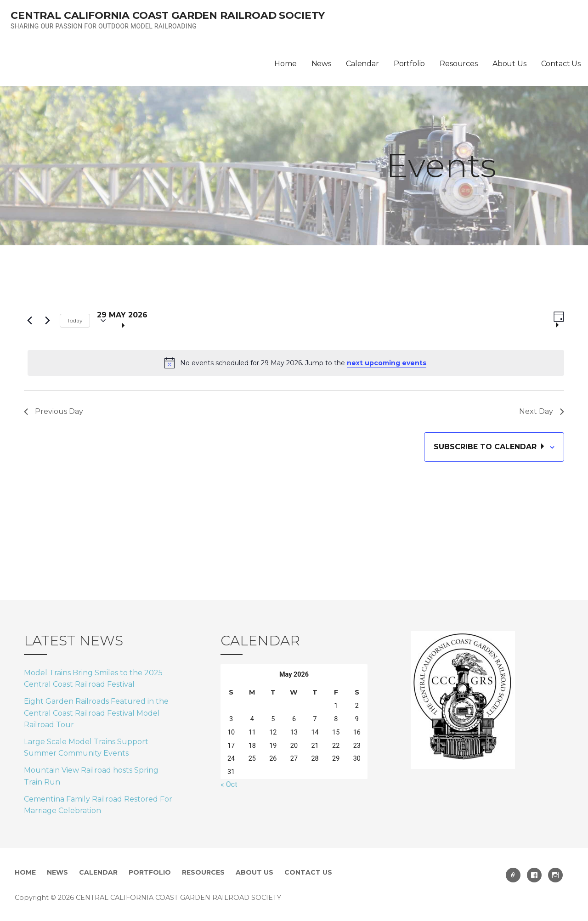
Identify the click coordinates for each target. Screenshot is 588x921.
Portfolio (410, 64)
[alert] (296, 363)
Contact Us (561, 64)
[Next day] (47, 321)
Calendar (362, 64)
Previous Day (54, 411)
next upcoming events (387, 363)
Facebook (534, 875)
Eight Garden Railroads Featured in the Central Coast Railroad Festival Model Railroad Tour (96, 713)
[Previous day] (29, 321)
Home (285, 64)
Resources (459, 64)
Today (75, 320)
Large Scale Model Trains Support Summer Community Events (86, 748)
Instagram (555, 875)
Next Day (542, 411)
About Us (509, 64)
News (321, 64)
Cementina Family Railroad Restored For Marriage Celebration (98, 805)
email (513, 875)
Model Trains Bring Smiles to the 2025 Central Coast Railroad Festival (93, 679)
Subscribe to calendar (486, 447)
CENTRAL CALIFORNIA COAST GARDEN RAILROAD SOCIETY (168, 15)
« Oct (229, 784)
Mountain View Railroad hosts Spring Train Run (91, 776)
